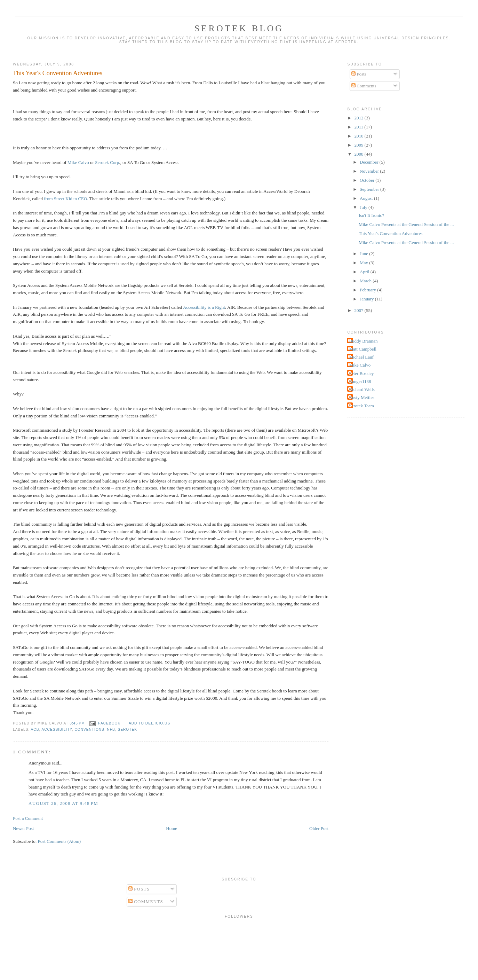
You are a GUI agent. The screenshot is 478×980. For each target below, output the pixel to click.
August (367, 198)
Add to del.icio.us (149, 723)
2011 (360, 127)
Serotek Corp (107, 162)
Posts (359, 74)
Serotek (128, 730)
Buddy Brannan (363, 341)
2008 (360, 154)
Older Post (319, 828)
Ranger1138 (360, 381)
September (370, 189)
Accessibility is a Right (204, 307)
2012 (360, 118)
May (364, 263)
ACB (35, 730)
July (364, 207)
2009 (360, 145)
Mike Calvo (78, 162)
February (368, 290)
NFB (111, 730)
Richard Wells (362, 389)
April (365, 272)
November (370, 171)
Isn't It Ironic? (371, 215)
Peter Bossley (361, 373)
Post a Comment (28, 818)
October (368, 180)
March (366, 281)
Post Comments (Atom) (59, 841)
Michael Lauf (361, 357)
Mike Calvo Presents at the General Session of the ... (406, 224)
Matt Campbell (363, 349)
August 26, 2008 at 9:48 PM (63, 803)
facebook (109, 723)
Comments (364, 86)
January (367, 299)
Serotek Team (361, 406)
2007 (360, 310)
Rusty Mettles (362, 397)
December (370, 162)
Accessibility (57, 730)
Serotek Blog (239, 28)
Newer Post (23, 828)
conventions (89, 730)
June (364, 254)
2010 (360, 136)
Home (172, 828)
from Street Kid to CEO (65, 199)
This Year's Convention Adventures (58, 73)
